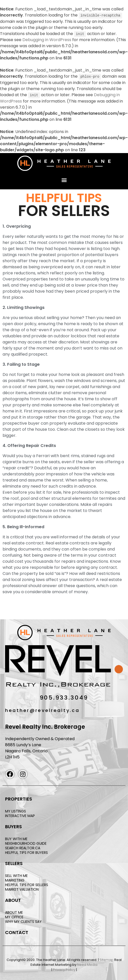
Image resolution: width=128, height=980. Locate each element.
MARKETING (15, 879)
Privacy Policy (64, 969)
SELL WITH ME (16, 875)
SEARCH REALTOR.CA (23, 847)
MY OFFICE (14, 916)
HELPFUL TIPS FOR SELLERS (27, 884)
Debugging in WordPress (47, 39)
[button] (64, 179)
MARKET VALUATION (22, 889)
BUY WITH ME (16, 838)
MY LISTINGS (16, 810)
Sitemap (106, 959)
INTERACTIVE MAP (20, 815)
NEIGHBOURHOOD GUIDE (26, 843)
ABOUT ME (14, 912)
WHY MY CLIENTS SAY (23, 921)
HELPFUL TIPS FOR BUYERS (26, 852)
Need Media (87, 964)
